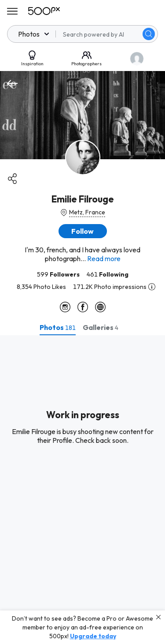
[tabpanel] (82, 490)
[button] (83, 231)
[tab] (58, 327)
